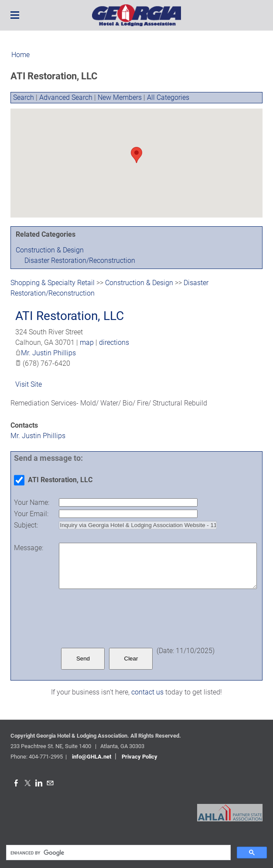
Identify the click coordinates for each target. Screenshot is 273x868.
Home (20, 55)
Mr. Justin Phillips (48, 353)
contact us (147, 692)
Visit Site (29, 384)
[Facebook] (16, 783)
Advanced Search (66, 97)
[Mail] (50, 783)
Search (24, 97)
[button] (136, 155)
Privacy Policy (140, 757)
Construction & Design (50, 250)
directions (114, 342)
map (87, 342)
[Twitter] (27, 783)
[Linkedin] (39, 783)
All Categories (168, 97)
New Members (120, 97)
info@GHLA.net (92, 757)
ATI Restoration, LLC (70, 316)
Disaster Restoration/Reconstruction (80, 260)
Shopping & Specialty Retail (53, 283)
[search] (118, 853)
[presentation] (125, 618)
